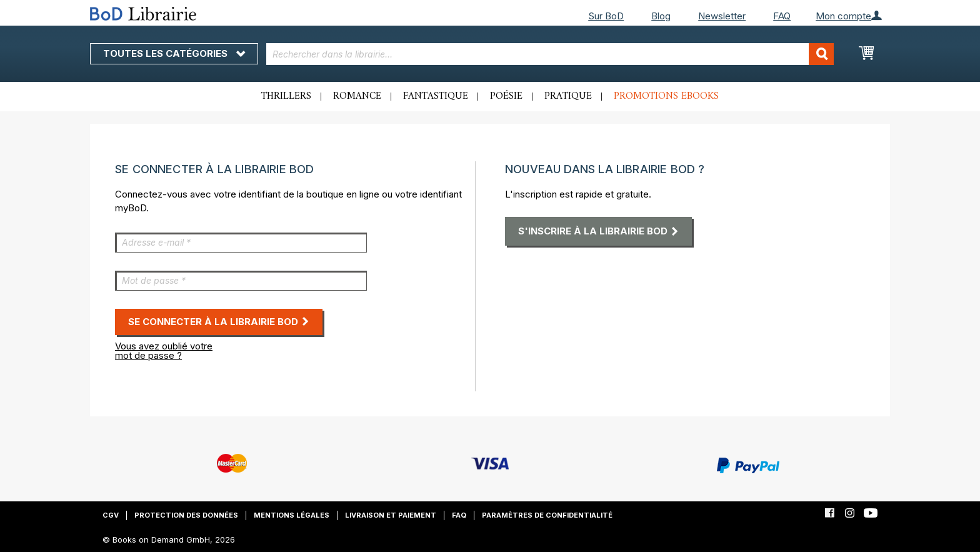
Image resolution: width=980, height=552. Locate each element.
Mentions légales (292, 515)
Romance (357, 96)
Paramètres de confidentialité (547, 515)
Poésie (506, 96)
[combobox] (550, 54)
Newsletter (722, 16)
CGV (111, 515)
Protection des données (186, 515)
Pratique (568, 96)
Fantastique (436, 96)
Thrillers (286, 96)
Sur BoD (606, 16)
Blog (661, 16)
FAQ (782, 16)
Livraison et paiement (391, 515)
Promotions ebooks (666, 96)
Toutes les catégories (174, 53)
